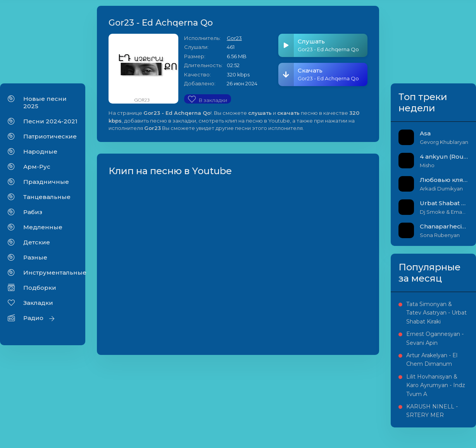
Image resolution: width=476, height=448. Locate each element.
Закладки (38, 303)
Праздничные (46, 182)
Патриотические (50, 136)
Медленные (43, 227)
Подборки (40, 288)
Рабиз (33, 212)
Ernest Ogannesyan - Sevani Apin (435, 338)
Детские (37, 242)
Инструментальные (50, 272)
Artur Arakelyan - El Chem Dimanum (432, 360)
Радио (33, 318)
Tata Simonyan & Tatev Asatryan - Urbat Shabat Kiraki (436, 313)
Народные (40, 151)
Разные (35, 257)
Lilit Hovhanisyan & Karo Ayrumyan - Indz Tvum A (436, 385)
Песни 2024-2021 (50, 121)
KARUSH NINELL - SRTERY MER (432, 411)
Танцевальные (47, 197)
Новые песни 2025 (45, 102)
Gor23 (234, 38)
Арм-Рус (37, 167)
